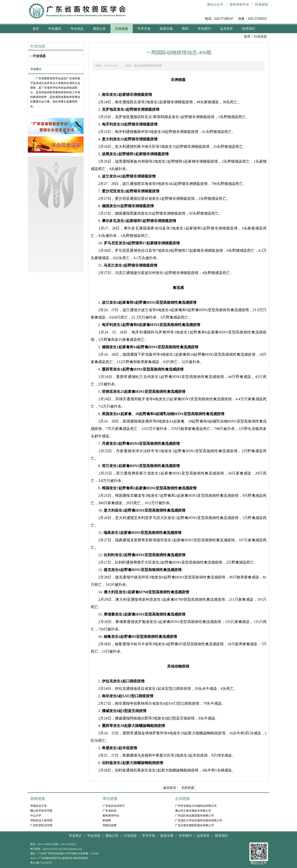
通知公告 (99, 29)
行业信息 (122, 29)
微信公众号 (215, 5)
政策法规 (166, 29)
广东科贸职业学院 (41, 825)
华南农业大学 (39, 806)
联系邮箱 (261, 5)
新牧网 (107, 820)
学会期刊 (204, 29)
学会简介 (75, 836)
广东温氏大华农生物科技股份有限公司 (199, 820)
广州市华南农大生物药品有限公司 (196, 806)
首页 (247, 37)
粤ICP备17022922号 (41, 863)
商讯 (185, 29)
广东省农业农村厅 (114, 806)
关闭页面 (188, 788)
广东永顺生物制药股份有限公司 (194, 825)
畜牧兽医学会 (239, 5)
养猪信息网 (110, 825)
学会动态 (77, 29)
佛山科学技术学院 (41, 811)
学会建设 (55, 29)
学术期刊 (185, 836)
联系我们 (249, 29)
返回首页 (170, 788)
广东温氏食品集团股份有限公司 (194, 816)
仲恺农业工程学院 (41, 820)
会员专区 (226, 29)
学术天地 (144, 29)
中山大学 (36, 816)
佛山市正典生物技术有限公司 (193, 811)
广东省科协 (110, 811)
